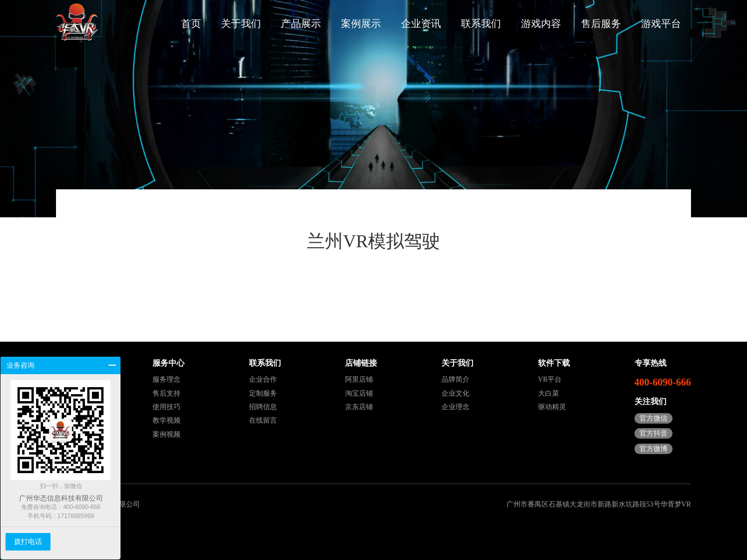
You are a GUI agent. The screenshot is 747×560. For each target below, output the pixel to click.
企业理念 (455, 407)
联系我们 (481, 23)
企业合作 (263, 379)
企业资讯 (421, 23)
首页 (191, 23)
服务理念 (166, 379)
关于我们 (241, 23)
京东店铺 (359, 407)
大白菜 (548, 393)
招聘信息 (263, 407)
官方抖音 (653, 433)
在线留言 (263, 420)
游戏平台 (661, 23)
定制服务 (263, 393)
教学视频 (166, 420)
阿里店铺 (359, 379)
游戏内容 (541, 23)
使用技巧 (166, 407)
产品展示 (301, 23)
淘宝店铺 (359, 393)
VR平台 (550, 379)
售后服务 (601, 23)
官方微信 (653, 418)
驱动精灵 (552, 407)
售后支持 (166, 393)
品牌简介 (455, 379)
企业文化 (455, 393)
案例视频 (166, 434)
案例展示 (361, 23)
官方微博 (653, 449)
